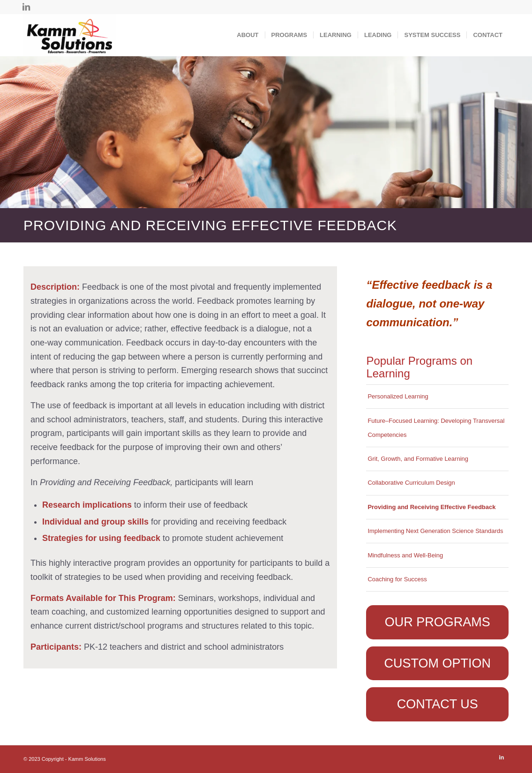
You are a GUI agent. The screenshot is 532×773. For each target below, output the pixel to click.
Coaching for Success (397, 579)
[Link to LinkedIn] (26, 7)
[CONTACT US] (437, 704)
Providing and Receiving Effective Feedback (431, 507)
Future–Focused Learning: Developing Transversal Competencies (436, 428)
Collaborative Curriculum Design (411, 483)
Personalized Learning (398, 396)
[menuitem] (247, 35)
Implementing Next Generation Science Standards (435, 531)
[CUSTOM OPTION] (437, 663)
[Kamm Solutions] (70, 35)
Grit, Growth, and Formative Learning (418, 459)
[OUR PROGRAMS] (437, 622)
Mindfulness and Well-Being (405, 555)
